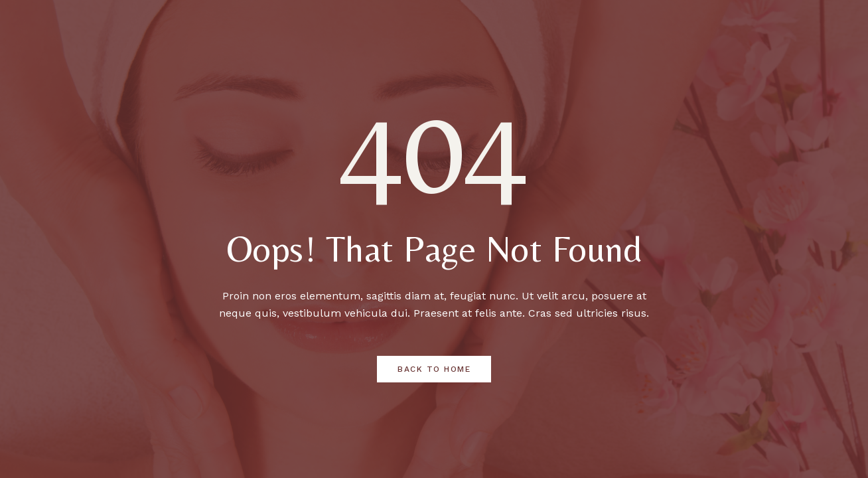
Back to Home (434, 369)
